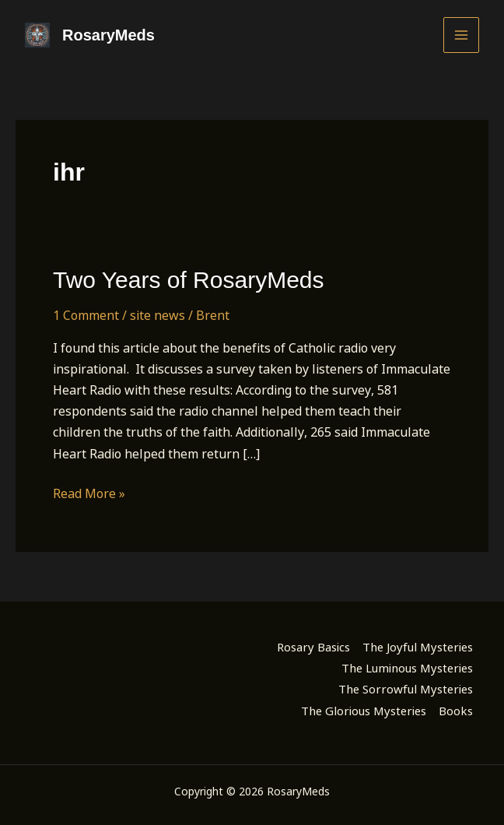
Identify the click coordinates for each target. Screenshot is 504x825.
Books (456, 711)
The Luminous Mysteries (407, 668)
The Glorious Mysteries (364, 711)
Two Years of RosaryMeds (189, 280)
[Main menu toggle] (461, 35)
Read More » (89, 494)
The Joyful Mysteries (418, 647)
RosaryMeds (108, 35)
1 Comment (86, 315)
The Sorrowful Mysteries (406, 689)
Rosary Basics (313, 647)
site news (157, 315)
